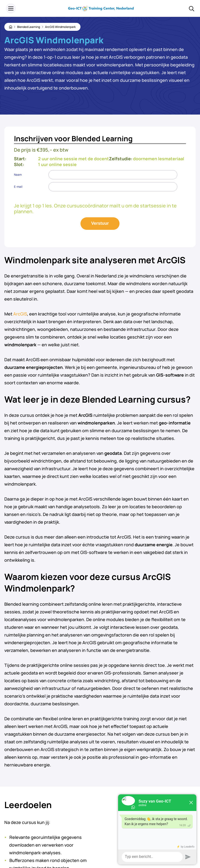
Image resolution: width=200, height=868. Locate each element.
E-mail (18, 187)
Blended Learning (29, 27)
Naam (18, 175)
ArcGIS (20, 314)
